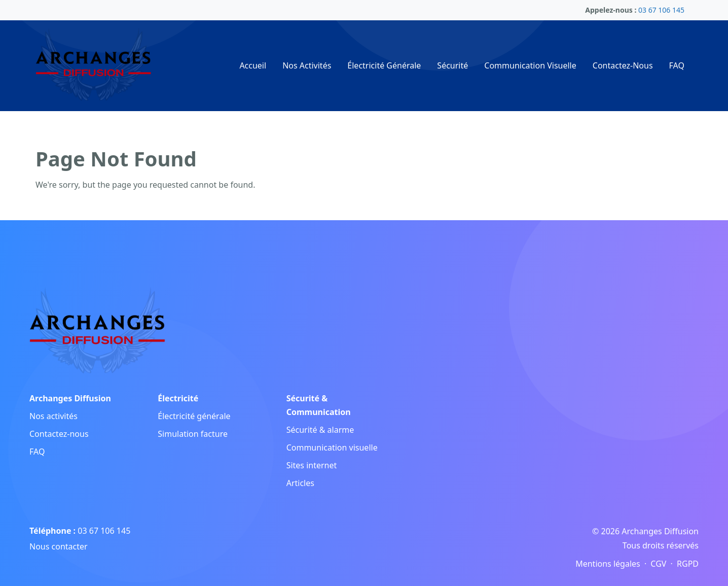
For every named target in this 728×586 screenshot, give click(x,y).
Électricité (178, 398)
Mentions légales (608, 564)
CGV (658, 564)
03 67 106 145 (104, 531)
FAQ (677, 65)
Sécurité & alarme (320, 430)
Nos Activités (307, 65)
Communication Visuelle (530, 65)
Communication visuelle (332, 447)
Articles (300, 483)
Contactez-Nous (623, 65)
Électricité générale (194, 416)
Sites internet (312, 465)
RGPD (688, 564)
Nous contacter (59, 546)
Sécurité (452, 65)
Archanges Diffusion (70, 398)
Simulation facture (193, 434)
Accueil (253, 65)
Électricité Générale (384, 65)
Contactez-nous (59, 434)
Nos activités (53, 416)
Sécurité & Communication (319, 405)
